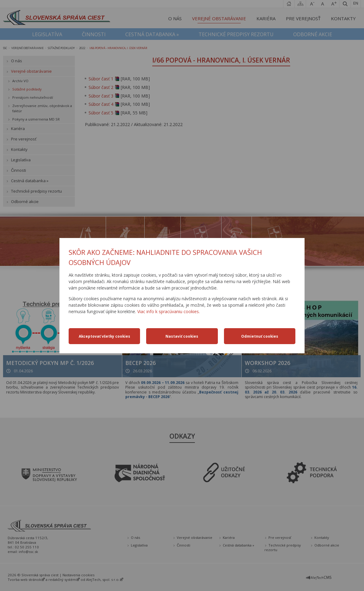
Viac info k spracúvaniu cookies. (169, 311)
